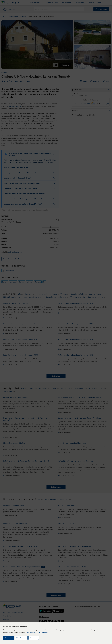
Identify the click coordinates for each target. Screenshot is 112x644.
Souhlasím (9, 638)
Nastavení (34, 638)
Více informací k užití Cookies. (38, 632)
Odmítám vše (21, 638)
